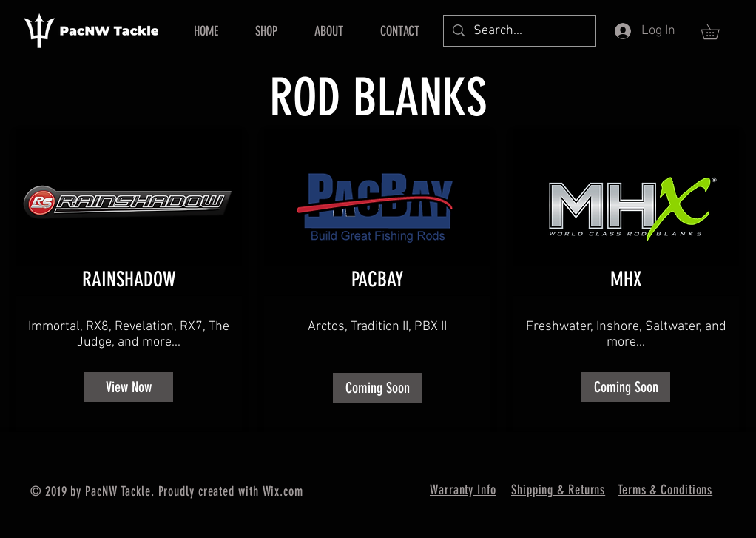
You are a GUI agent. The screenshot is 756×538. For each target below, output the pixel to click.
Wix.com (283, 491)
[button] (718, 31)
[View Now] (129, 387)
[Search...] (519, 31)
